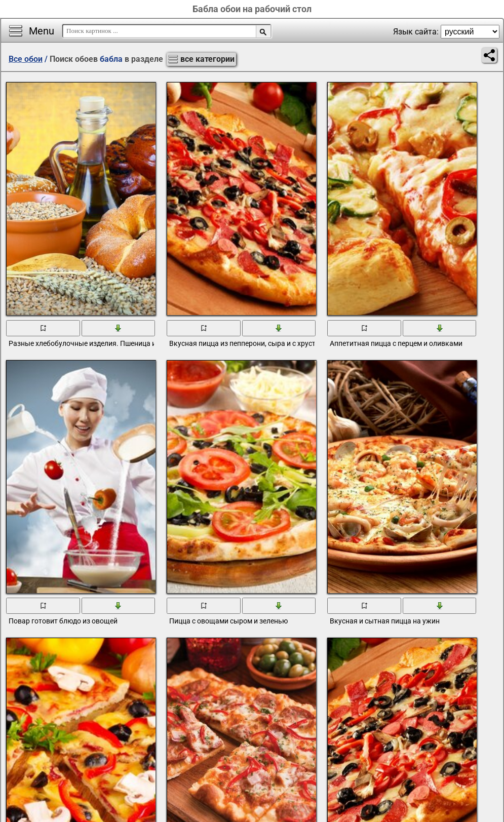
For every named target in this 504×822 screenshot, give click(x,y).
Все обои (26, 59)
